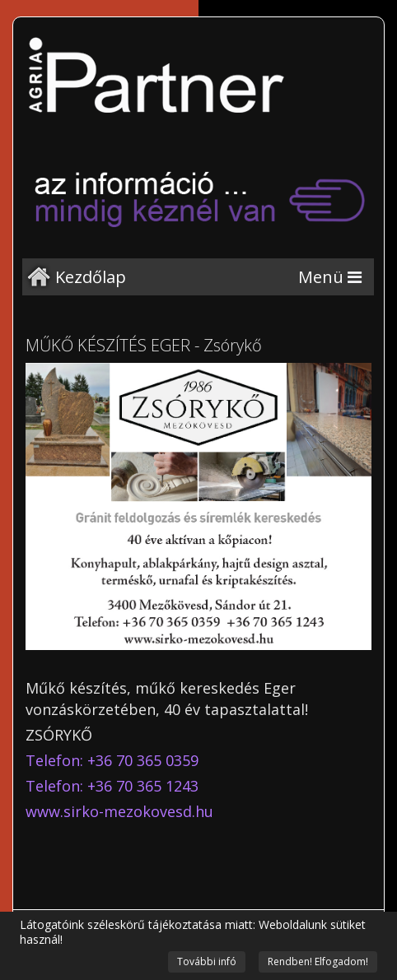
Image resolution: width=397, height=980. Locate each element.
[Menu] (330, 277)
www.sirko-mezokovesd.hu (119, 811)
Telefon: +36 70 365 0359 (112, 760)
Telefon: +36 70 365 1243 (112, 786)
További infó (207, 961)
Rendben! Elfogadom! (318, 961)
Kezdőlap (91, 277)
